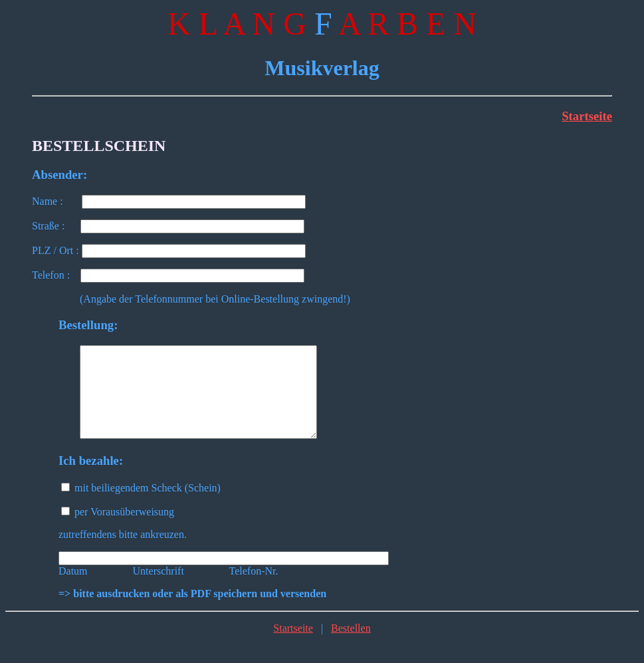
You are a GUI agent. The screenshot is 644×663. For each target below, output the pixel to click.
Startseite (587, 116)
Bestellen (351, 646)
